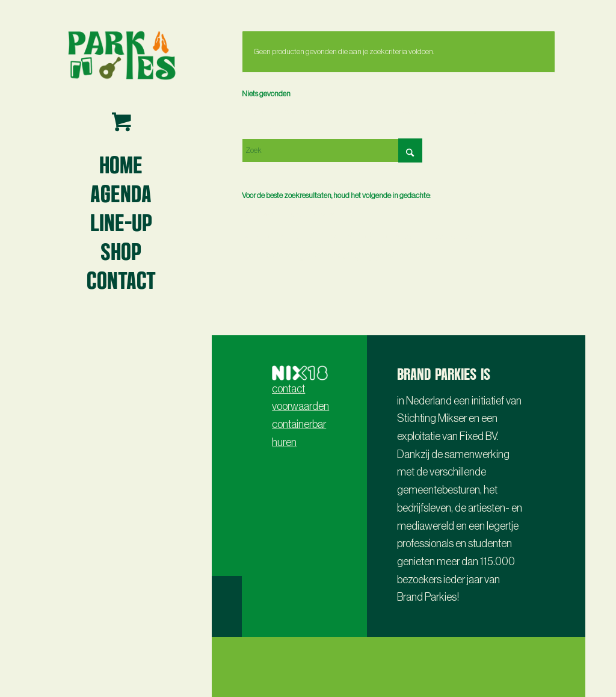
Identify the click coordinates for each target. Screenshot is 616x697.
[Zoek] (332, 150)
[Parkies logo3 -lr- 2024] (121, 54)
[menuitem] (121, 164)
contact (288, 389)
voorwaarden (300, 406)
